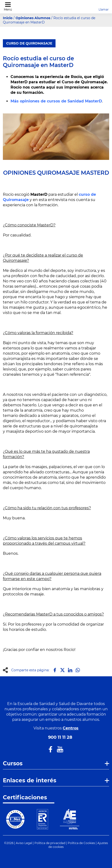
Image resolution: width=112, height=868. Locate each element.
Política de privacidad (50, 843)
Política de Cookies (81, 843)
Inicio (8, 18)
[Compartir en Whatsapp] (78, 670)
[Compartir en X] (62, 670)
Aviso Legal (24, 843)
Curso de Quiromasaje (29, 43)
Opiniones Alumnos (33, 18)
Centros (71, 728)
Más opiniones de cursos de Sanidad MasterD (56, 101)
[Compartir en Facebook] (55, 670)
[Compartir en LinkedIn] (70, 670)
